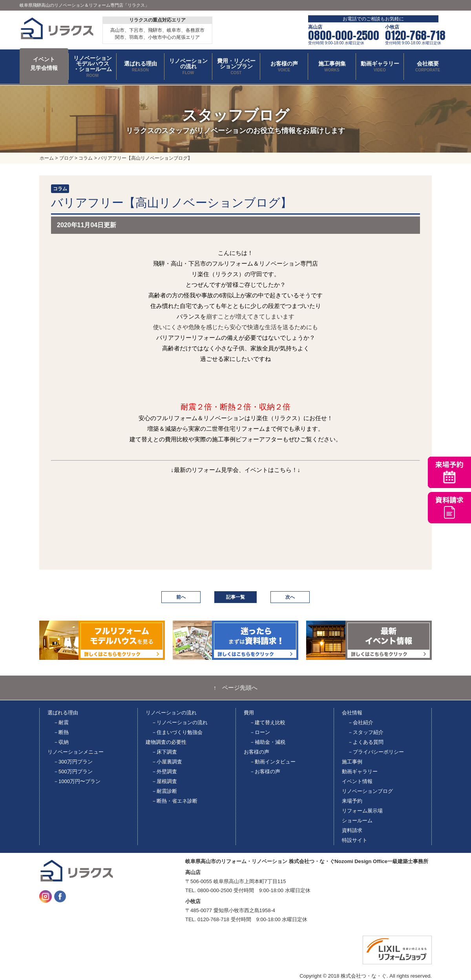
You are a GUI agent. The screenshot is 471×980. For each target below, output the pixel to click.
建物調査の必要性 (166, 742)
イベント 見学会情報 (44, 64)
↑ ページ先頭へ (236, 688)
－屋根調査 (164, 781)
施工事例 (352, 762)
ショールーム (357, 821)
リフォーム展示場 (362, 811)
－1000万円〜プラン (77, 781)
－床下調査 (164, 752)
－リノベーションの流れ (180, 722)
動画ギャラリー (360, 771)
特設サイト (355, 840)
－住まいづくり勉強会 (177, 732)
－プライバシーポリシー (376, 752)
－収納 (61, 742)
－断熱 (61, 732)
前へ (181, 597)
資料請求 (352, 830)
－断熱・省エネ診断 (174, 801)
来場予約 (352, 801)
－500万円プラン (73, 771)
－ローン (260, 732)
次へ (290, 597)
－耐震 (61, 722)
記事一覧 (235, 597)
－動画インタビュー (273, 762)
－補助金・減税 (267, 742)
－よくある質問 (366, 742)
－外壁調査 (164, 771)
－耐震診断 (164, 791)
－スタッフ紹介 (366, 732)
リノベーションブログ (367, 791)
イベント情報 (357, 781)
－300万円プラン (73, 762)
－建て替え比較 (267, 722)
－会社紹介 (361, 722)
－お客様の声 (265, 771)
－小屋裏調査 (167, 762)
